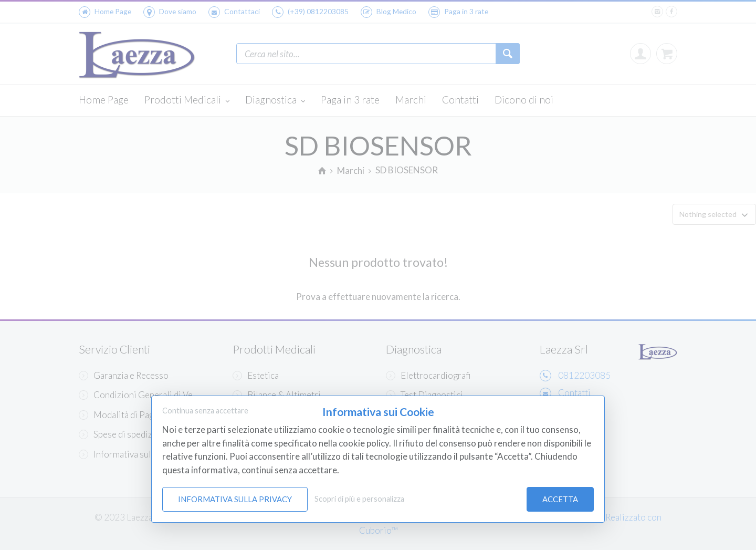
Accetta (560, 499)
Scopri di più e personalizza (359, 499)
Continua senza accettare (205, 411)
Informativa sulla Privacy (235, 499)
